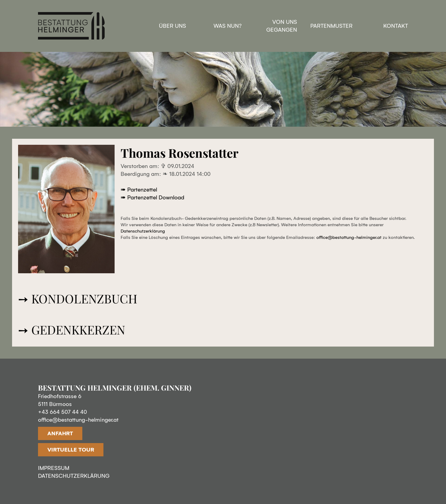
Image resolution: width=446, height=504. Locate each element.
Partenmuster (331, 26)
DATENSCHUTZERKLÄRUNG (74, 476)
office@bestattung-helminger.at (349, 237)
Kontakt (396, 26)
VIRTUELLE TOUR (71, 450)
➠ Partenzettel (139, 190)
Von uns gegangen (282, 26)
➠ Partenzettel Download (152, 198)
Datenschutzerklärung (143, 231)
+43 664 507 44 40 (62, 412)
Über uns (172, 26)
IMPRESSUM (54, 468)
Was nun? (228, 26)
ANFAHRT (60, 433)
